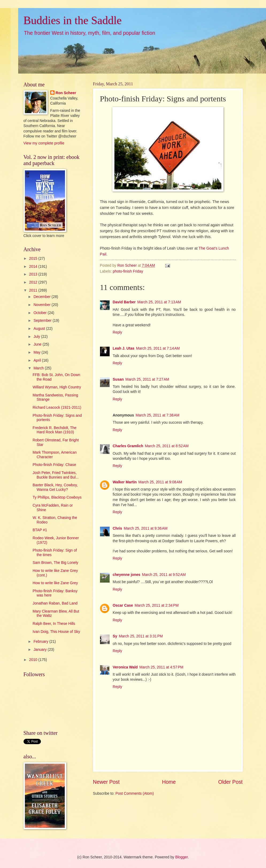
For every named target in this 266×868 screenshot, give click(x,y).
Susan (118, 379)
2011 (34, 290)
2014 (34, 267)
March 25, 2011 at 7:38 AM (157, 415)
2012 (34, 282)
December (42, 297)
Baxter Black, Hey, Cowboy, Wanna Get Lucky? (55, 487)
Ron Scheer (66, 93)
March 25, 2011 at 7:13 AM (159, 302)
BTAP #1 (40, 530)
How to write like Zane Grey (55, 583)
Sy (115, 636)
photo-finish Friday (128, 271)
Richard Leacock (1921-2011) (57, 408)
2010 (34, 660)
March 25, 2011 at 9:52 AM (164, 575)
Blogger (182, 857)
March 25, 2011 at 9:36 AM (146, 528)
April (38, 360)
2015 (34, 259)
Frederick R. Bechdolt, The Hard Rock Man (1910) (55, 430)
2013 (34, 274)
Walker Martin (125, 482)
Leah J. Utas (124, 348)
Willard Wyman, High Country (57, 387)
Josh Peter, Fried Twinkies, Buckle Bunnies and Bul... (56, 475)
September (43, 321)
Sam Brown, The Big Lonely (55, 563)
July (37, 337)
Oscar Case (123, 605)
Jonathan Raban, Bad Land (55, 603)
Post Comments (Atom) (135, 794)
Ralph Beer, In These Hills (54, 624)
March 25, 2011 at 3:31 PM (141, 636)
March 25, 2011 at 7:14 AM (158, 348)
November (42, 305)
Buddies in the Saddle (73, 20)
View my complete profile (44, 143)
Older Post (230, 782)
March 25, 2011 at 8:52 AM (167, 446)
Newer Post (106, 782)
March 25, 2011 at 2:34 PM (157, 605)
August (40, 329)
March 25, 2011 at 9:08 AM (160, 482)
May (37, 352)
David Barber (124, 302)
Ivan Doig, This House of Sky (56, 632)
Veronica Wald (125, 667)
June (38, 344)
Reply (117, 332)
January (41, 650)
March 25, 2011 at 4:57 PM (161, 667)
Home (169, 782)
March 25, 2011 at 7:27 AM (147, 379)
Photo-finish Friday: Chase (54, 465)
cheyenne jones (127, 575)
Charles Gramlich (128, 446)
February (41, 642)
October (41, 313)
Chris (117, 528)
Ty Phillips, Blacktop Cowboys (57, 497)
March (39, 368)
